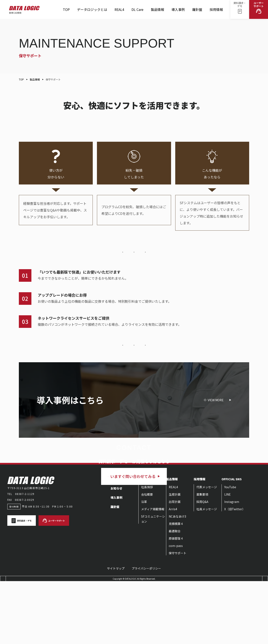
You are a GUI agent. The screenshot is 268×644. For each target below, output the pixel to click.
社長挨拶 (147, 549)
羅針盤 (197, 11)
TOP (66, 9)
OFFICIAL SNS (232, 541)
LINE (227, 557)
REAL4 (119, 11)
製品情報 (157, 11)
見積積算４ (176, 586)
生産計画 (175, 557)
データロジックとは (92, 9)
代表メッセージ (207, 549)
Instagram (232, 564)
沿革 (144, 564)
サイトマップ (116, 631)
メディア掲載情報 (153, 571)
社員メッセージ (207, 571)
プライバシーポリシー (146, 631)
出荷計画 (175, 564)
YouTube (230, 549)
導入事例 (178, 9)
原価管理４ (176, 601)
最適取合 (175, 593)
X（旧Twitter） (235, 571)
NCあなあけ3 (177, 579)
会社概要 (147, 557)
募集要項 (202, 557)
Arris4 (173, 571)
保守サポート (178, 615)
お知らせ (116, 551)
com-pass (176, 608)
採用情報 (216, 11)
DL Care (137, 11)
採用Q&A (202, 564)
